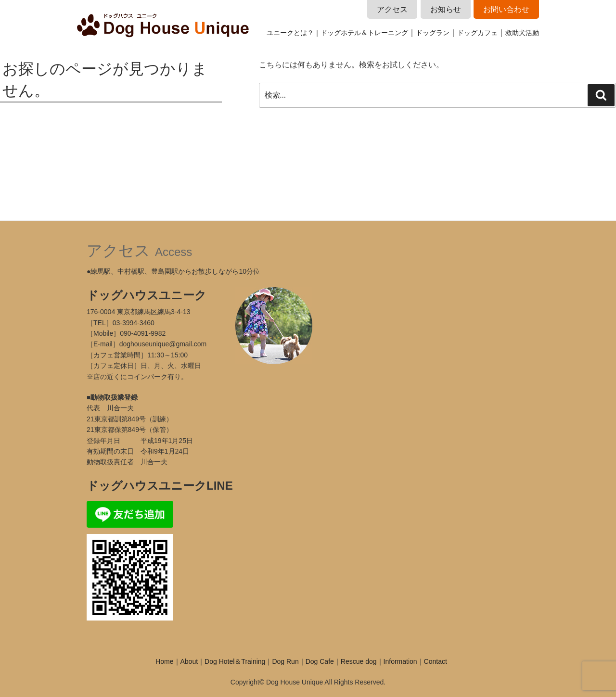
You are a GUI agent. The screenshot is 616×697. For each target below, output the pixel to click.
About (189, 661)
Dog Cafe (320, 661)
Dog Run (285, 661)
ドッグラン (433, 33)
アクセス (392, 9)
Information (400, 661)
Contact (436, 661)
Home (164, 661)
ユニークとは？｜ (294, 33)
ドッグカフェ (477, 33)
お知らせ (446, 9)
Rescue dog (359, 661)
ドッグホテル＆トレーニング (364, 33)
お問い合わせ (506, 9)
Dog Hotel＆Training (235, 661)
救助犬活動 (522, 33)
